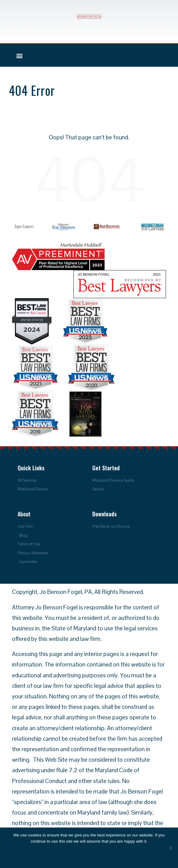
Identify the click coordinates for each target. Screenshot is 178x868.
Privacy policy (102, 855)
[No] (170, 848)
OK (63, 855)
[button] (20, 55)
